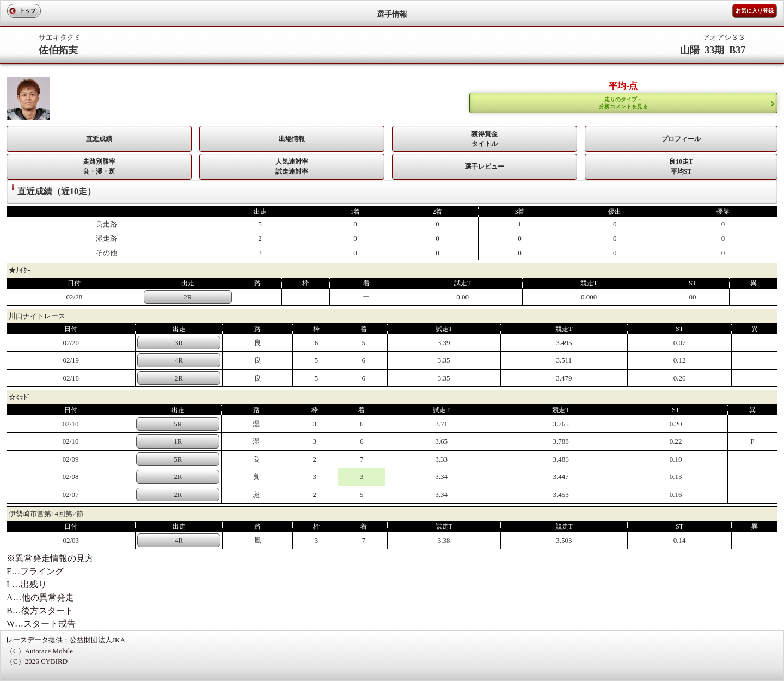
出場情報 (292, 139)
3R (179, 343)
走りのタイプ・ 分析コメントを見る (623, 103)
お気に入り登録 (755, 11)
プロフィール (681, 139)
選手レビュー (485, 167)
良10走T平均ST (681, 167)
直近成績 (99, 139)
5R (178, 424)
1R (178, 441)
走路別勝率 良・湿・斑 (99, 167)
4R (179, 360)
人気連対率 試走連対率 (292, 167)
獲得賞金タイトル (485, 139)
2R (188, 297)
